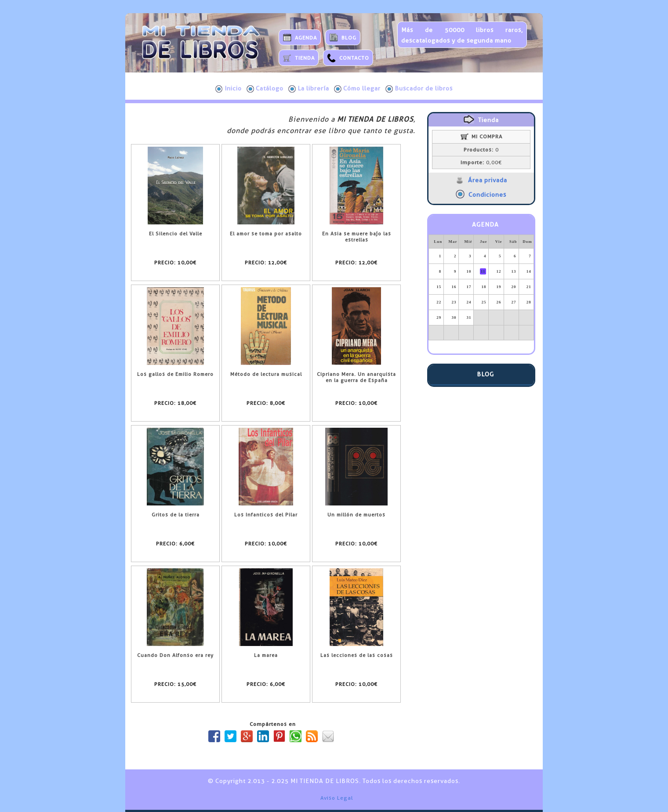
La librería (309, 89)
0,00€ (481, 162)
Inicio (229, 89)
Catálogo (265, 89)
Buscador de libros (419, 89)
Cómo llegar (357, 89)
